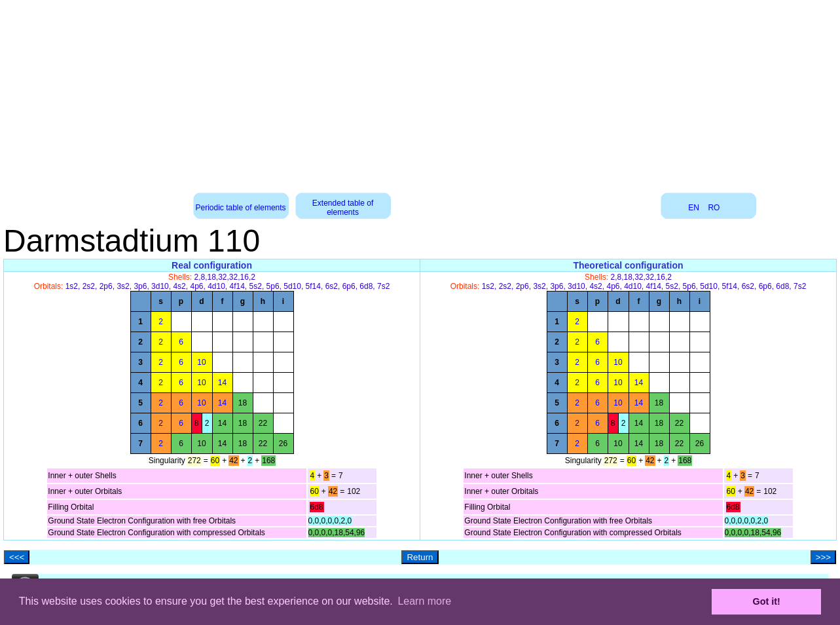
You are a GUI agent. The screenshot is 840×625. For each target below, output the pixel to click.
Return (420, 557)
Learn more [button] (424, 601)
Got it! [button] (767, 601)
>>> (823, 557)
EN (694, 208)
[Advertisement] (420, 92)
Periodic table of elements (241, 208)
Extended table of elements (343, 208)
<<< (17, 557)
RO (714, 208)
